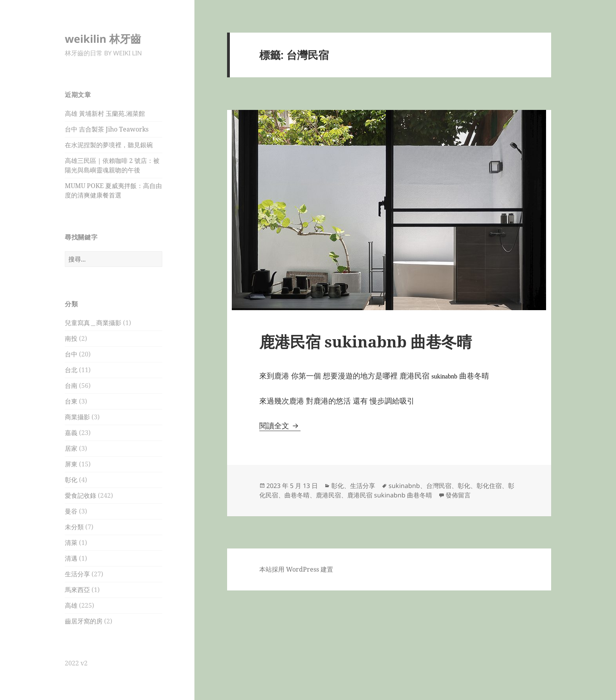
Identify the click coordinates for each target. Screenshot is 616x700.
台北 (71, 370)
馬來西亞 (77, 590)
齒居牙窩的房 (84, 621)
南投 (71, 338)
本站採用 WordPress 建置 (296, 569)
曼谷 (71, 511)
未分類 (74, 527)
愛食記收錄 (81, 495)
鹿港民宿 (328, 495)
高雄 (71, 605)
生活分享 (77, 574)
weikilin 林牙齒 (103, 39)
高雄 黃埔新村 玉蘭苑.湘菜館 (105, 113)
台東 (71, 401)
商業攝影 (77, 417)
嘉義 (71, 433)
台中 (71, 354)
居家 (71, 448)
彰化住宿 (489, 486)
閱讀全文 (280, 426)
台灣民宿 (439, 486)
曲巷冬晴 (297, 495)
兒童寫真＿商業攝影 (93, 323)
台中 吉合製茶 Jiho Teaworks (107, 129)
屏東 (71, 464)
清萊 (71, 543)
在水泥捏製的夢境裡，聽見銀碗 (109, 145)
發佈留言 (458, 495)
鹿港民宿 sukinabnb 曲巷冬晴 (366, 341)
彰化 (71, 480)
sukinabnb (404, 486)
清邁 (71, 558)
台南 (71, 386)
